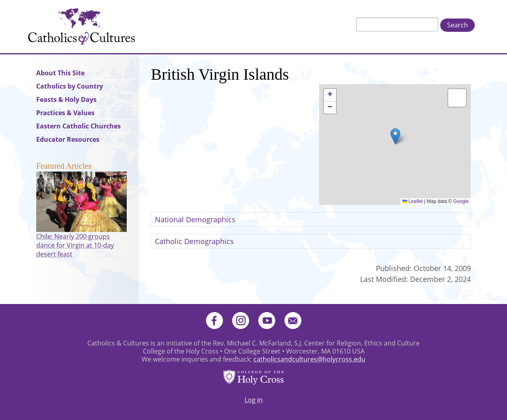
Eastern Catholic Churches (78, 126)
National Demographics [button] (195, 219)
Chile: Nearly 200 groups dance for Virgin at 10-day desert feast (75, 245)
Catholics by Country (70, 86)
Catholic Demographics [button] (194, 241)
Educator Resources (68, 139)
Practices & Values (65, 113)
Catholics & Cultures (81, 27)
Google (461, 201)
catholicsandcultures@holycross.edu (309, 359)
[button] (395, 136)
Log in (254, 400)
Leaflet (413, 201)
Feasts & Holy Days (66, 99)
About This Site (60, 73)
